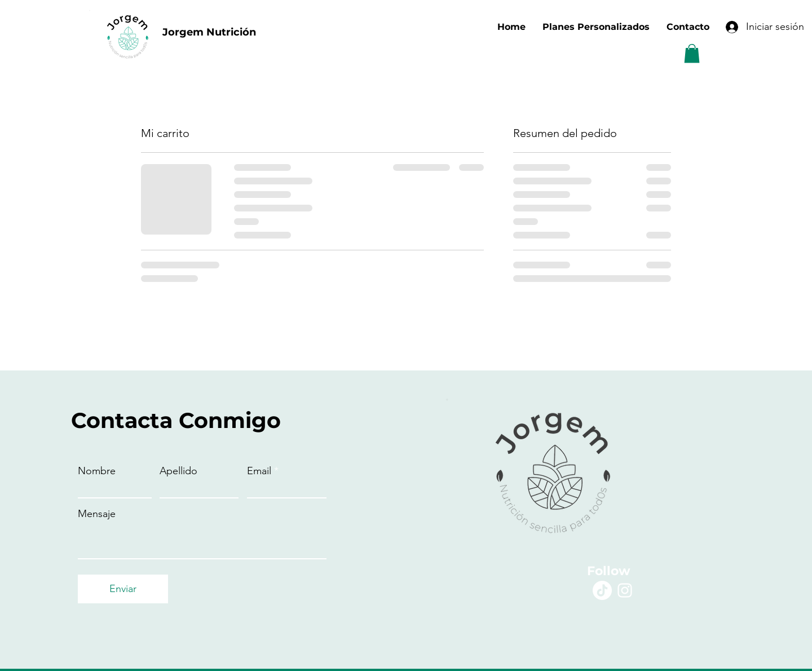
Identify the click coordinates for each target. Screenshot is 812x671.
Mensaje (97, 514)
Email (259, 471)
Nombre (97, 471)
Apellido (178, 471)
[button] (692, 53)
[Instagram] (625, 590)
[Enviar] (123, 589)
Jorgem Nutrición (209, 32)
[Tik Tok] (602, 590)
